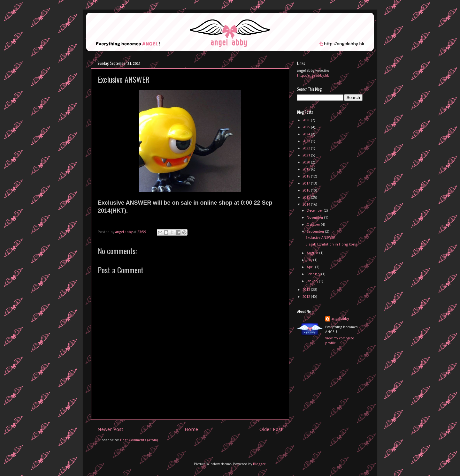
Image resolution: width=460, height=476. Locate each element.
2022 (307, 148)
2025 (307, 127)
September (316, 232)
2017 (307, 183)
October (314, 225)
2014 (307, 204)
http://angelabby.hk (313, 76)
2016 (307, 190)
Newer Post (110, 429)
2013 (307, 290)
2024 (307, 134)
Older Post (271, 429)
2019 (307, 169)
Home (191, 429)
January (313, 281)
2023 (307, 141)
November (315, 218)
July (310, 260)
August (313, 253)
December (315, 211)
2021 (307, 155)
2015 (307, 197)
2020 (307, 162)
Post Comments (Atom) (139, 440)
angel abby (340, 319)
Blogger (259, 464)
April (311, 267)
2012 (307, 297)
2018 (307, 176)
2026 (307, 120)
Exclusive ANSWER (321, 238)
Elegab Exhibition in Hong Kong (331, 244)
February (314, 274)
